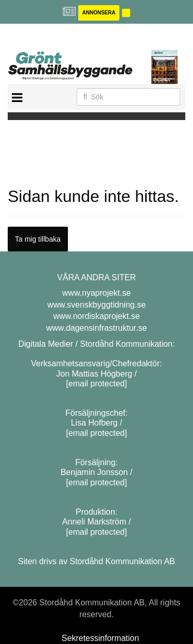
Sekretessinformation (100, 638)
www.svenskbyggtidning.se (97, 305)
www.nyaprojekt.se (97, 293)
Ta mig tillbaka (38, 239)
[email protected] (96, 384)
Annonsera (99, 13)
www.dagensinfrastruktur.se (97, 328)
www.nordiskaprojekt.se (96, 316)
